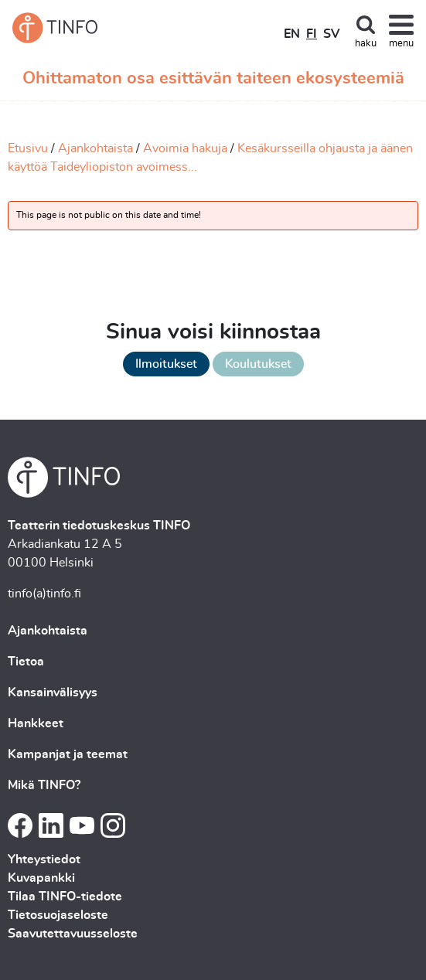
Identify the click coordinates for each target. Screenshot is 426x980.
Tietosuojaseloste (58, 915)
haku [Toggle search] (366, 44)
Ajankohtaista (95, 148)
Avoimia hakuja (185, 148)
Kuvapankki (41, 878)
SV (331, 34)
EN (292, 34)
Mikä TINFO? (44, 785)
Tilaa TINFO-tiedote (65, 897)
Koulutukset (258, 364)
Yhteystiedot (44, 859)
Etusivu (28, 148)
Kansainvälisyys (53, 692)
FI (312, 34)
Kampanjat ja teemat (68, 754)
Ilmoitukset (166, 364)
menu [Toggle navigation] (401, 44)
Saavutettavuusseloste (73, 934)
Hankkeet (36, 723)
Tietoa (26, 662)
